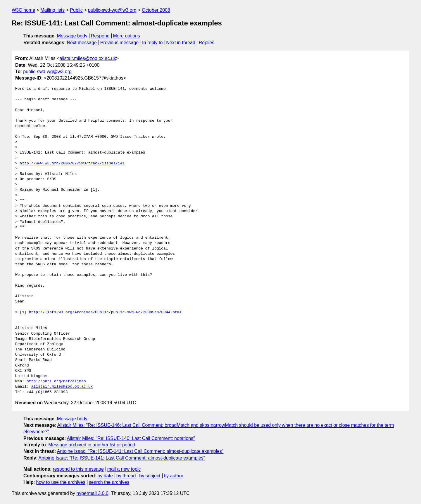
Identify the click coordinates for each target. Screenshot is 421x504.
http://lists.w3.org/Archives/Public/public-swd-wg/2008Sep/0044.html (105, 312)
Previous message (120, 43)
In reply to (152, 43)
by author (174, 476)
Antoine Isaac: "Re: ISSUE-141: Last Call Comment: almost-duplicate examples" (140, 451)
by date (105, 476)
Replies (207, 43)
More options (127, 36)
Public (76, 10)
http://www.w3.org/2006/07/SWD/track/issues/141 (72, 164)
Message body (72, 36)
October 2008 (156, 10)
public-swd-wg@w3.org (112, 10)
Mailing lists (52, 10)
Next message (82, 43)
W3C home (23, 10)
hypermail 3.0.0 (92, 493)
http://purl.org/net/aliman (56, 381)
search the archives (109, 482)
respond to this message (78, 469)
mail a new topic (124, 469)
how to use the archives (61, 482)
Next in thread (181, 43)
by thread (126, 476)
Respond (100, 36)
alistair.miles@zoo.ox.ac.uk (88, 58)
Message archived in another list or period (92, 445)
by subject (150, 476)
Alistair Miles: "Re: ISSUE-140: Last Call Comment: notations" (131, 438)
